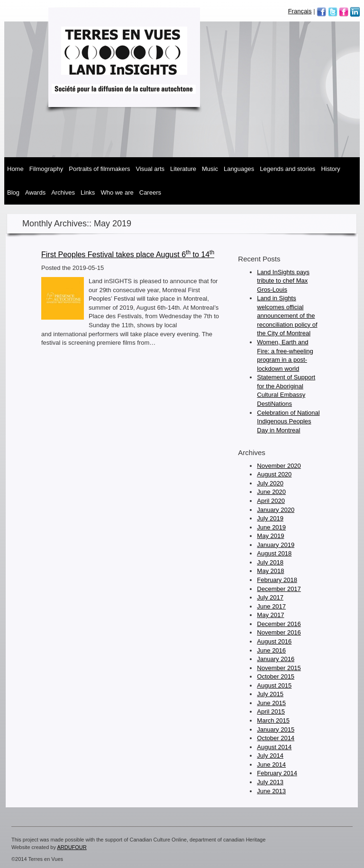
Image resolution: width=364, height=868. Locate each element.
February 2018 (277, 580)
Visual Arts (150, 169)
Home (15, 169)
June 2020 (271, 492)
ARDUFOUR (72, 847)
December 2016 (279, 624)
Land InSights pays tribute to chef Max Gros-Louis (283, 281)
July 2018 (270, 562)
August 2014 (274, 747)
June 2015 (271, 703)
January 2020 (276, 510)
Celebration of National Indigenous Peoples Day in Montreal (288, 421)
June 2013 (271, 791)
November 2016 (279, 632)
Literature (183, 169)
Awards (35, 192)
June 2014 (271, 765)
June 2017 (271, 606)
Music (210, 169)
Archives (63, 192)
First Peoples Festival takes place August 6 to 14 (128, 255)
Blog (13, 192)
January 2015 (276, 729)
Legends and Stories (287, 169)
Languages (239, 169)
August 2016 (274, 641)
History (330, 169)
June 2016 (271, 650)
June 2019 (271, 527)
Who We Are (117, 192)
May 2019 (270, 536)
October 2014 (276, 738)
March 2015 (273, 720)
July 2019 (270, 518)
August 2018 (274, 553)
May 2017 (270, 615)
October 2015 (276, 676)
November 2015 (279, 668)
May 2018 (270, 571)
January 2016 (276, 659)
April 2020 (271, 501)
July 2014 (270, 756)
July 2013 (270, 782)
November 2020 (279, 466)
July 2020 (270, 483)
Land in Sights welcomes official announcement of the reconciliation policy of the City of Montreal (287, 316)
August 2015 (274, 685)
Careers (150, 192)
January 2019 (276, 545)
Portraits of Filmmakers (99, 169)
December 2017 (279, 589)
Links (88, 192)
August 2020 (274, 474)
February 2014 (277, 773)
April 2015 (271, 711)
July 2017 (270, 597)
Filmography (46, 169)
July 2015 (270, 694)
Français (300, 11)
